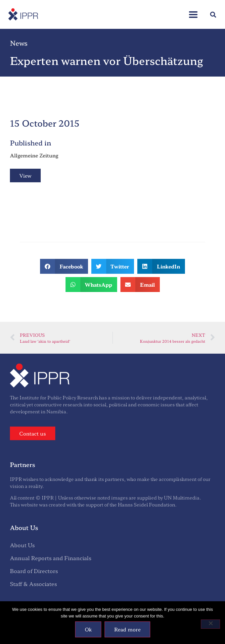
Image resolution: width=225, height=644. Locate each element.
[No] (210, 624)
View (25, 176)
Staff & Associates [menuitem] (33, 584)
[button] (213, 14)
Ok (88, 629)
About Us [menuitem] (22, 545)
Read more (127, 629)
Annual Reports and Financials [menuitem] (51, 558)
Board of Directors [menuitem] (34, 571)
